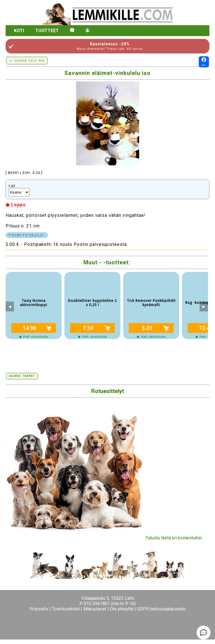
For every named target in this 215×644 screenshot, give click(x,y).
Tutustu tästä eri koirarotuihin (104, 538)
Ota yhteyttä (121, 609)
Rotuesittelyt (108, 391)
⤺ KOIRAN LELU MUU (27, 60)
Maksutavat (95, 609)
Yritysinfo (39, 609)
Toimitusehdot (66, 609)
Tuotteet (47, 31)
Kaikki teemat (22, 376)
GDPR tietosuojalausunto (161, 609)
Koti (19, 31)
